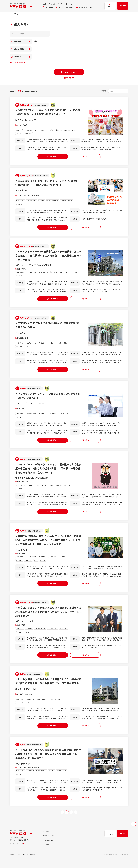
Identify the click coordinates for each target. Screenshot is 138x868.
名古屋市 (45, 4)
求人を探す (48, 7)
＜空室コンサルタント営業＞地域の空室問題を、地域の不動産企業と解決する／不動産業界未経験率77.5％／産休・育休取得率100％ (49, 618)
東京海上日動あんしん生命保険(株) (34, 483)
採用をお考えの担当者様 (18, 853)
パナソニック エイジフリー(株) (32, 407)
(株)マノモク (22, 336)
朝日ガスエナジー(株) (27, 700)
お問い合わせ (26, 864)
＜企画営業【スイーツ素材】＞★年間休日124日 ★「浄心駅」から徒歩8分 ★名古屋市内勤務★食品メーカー (48, 114)
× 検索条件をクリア (69, 78)
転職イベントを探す (65, 7)
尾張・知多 (52, 4)
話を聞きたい (53, 158)
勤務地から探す (18, 49)
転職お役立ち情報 (84, 7)
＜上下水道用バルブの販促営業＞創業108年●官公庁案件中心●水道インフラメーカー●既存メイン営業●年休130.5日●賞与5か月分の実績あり (48, 763)
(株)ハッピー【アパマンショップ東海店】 (36, 268)
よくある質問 (48, 854)
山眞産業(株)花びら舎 (27, 124)
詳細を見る (85, 158)
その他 (70, 4)
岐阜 (62, 4)
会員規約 (12, 864)
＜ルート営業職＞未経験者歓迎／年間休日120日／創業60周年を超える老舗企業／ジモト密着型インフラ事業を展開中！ (48, 690)
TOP (11, 14)
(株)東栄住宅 (22, 555)
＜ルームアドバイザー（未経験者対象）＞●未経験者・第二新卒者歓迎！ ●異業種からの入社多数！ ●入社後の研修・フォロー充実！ (48, 258)
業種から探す (17, 57)
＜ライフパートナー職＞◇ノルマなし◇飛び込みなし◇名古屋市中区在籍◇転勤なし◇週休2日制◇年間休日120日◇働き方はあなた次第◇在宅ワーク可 (48, 473)
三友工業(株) (22, 192)
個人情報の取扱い (36, 864)
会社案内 (18, 864)
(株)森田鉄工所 (23, 772)
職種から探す (17, 41)
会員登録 (123, 6)
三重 (66, 4)
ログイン (110, 6)
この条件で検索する (69, 72)
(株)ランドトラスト (26, 627)
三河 (58, 4)
